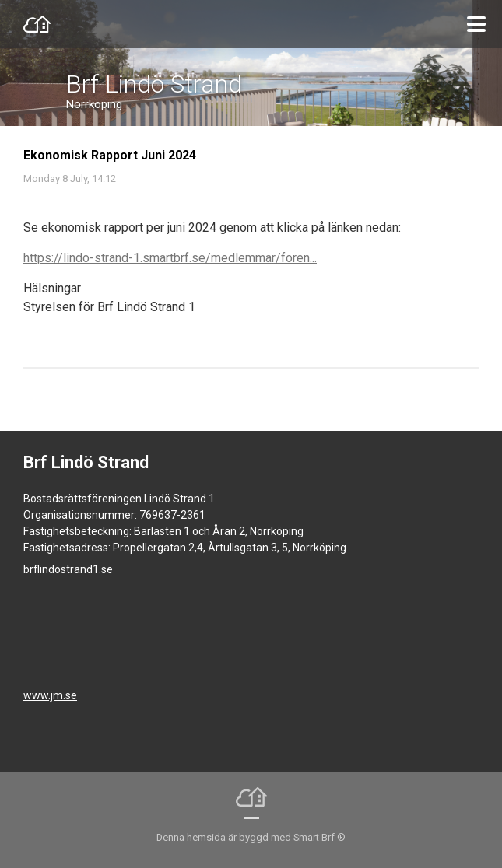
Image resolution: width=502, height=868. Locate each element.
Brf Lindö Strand (154, 84)
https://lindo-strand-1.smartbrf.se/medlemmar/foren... (170, 258)
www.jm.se (50, 695)
